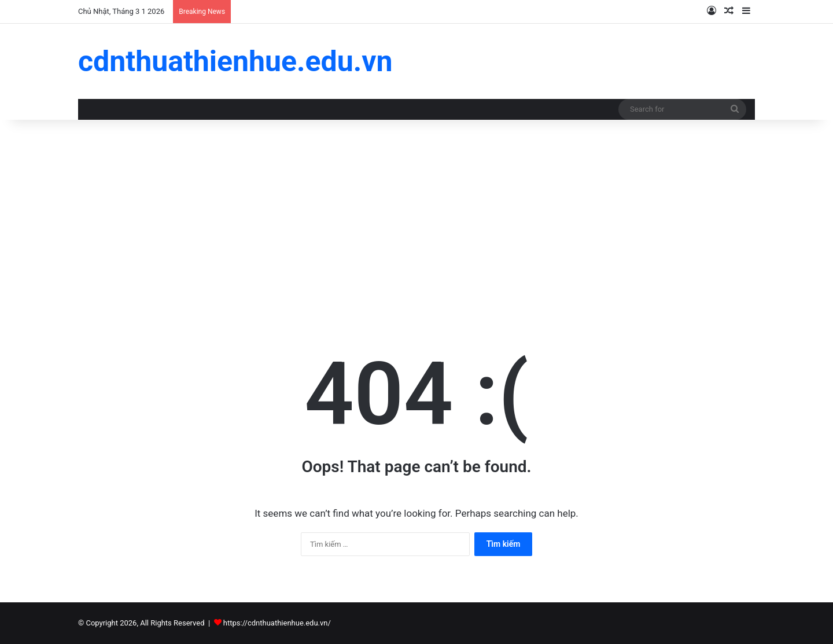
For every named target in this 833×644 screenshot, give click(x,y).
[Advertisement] (417, 218)
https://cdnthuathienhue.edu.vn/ (277, 623)
